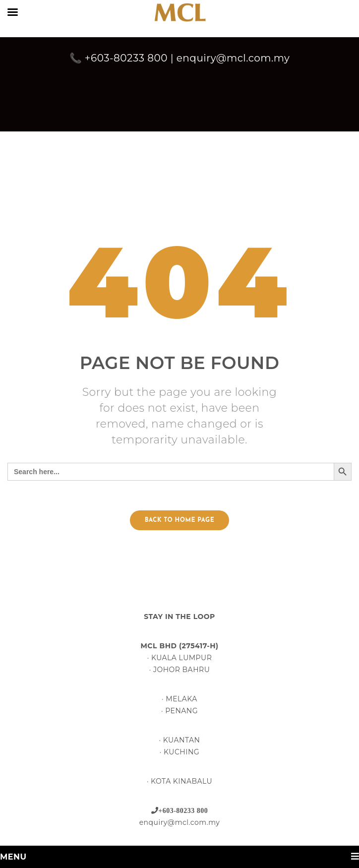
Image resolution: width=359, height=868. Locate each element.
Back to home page (179, 520)
